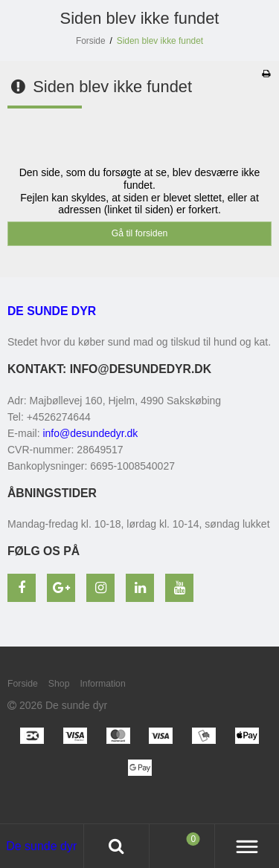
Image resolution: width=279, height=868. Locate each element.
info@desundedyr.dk (90, 433)
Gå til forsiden (140, 233)
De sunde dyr (52, 311)
